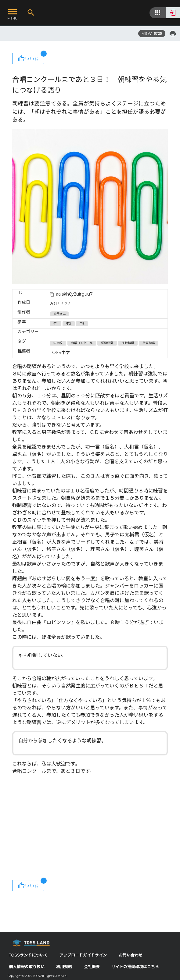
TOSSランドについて (28, 955)
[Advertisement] (90, 825)
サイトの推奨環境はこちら (135, 967)
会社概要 (92, 967)
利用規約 (64, 967)
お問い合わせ (131, 955)
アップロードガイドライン (83, 955)
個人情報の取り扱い (27, 967)
